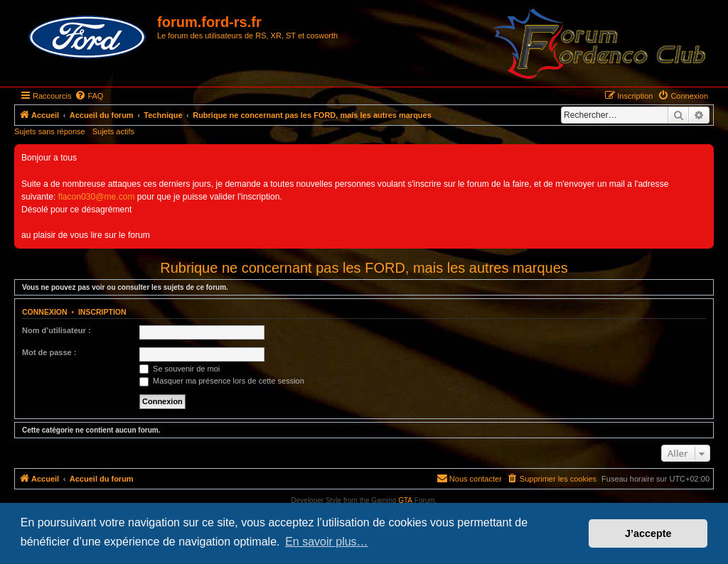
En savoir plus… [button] (327, 542)
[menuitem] (89, 96)
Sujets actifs (113, 131)
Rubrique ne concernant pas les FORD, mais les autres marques (364, 268)
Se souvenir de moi (180, 369)
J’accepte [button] (648, 533)
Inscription (102, 312)
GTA (405, 500)
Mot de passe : (49, 352)
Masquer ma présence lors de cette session (222, 381)
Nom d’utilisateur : (57, 330)
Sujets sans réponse (50, 131)
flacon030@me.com (97, 197)
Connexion (45, 312)
